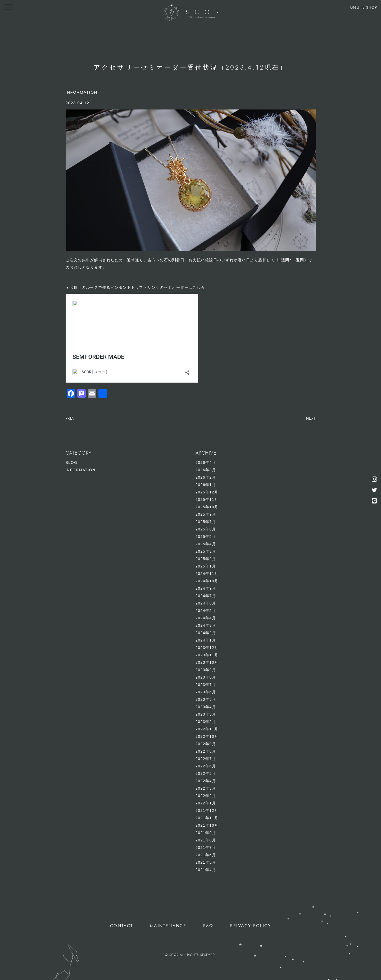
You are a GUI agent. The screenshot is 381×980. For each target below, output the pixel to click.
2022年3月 (206, 788)
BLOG (72, 462)
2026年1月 (206, 485)
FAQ (208, 926)
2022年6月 (206, 766)
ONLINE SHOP (364, 8)
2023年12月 (207, 648)
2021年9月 (206, 833)
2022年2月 (206, 796)
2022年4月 (206, 781)
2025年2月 (206, 559)
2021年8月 (206, 840)
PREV (70, 419)
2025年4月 (206, 544)
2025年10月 (207, 507)
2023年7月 (206, 685)
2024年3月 (206, 625)
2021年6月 (206, 855)
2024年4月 (206, 618)
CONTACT (122, 926)
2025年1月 (206, 566)
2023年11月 (207, 655)
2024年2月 (206, 633)
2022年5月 (206, 773)
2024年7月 (206, 596)
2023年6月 (206, 692)
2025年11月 (207, 500)
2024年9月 (206, 588)
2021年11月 (207, 818)
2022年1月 (206, 803)
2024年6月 (206, 603)
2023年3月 (206, 714)
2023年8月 (206, 677)
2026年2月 (206, 477)
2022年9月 (206, 744)
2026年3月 (206, 470)
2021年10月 (207, 825)
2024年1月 (206, 640)
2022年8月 (206, 751)
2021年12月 (207, 810)
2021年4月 (206, 870)
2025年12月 (207, 492)
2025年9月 (206, 514)
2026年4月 (206, 462)
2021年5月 (206, 862)
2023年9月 (206, 670)
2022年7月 (206, 759)
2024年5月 (206, 611)
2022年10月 (207, 736)
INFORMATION (81, 470)
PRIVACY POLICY (251, 926)
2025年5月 (206, 537)
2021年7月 (206, 848)
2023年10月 (207, 662)
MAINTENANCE (168, 926)
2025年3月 (206, 551)
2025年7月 (206, 522)
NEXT (311, 419)
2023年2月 (206, 722)
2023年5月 (206, 699)
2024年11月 (207, 574)
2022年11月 (207, 729)
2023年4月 (206, 707)
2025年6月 (206, 529)
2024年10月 (207, 581)
